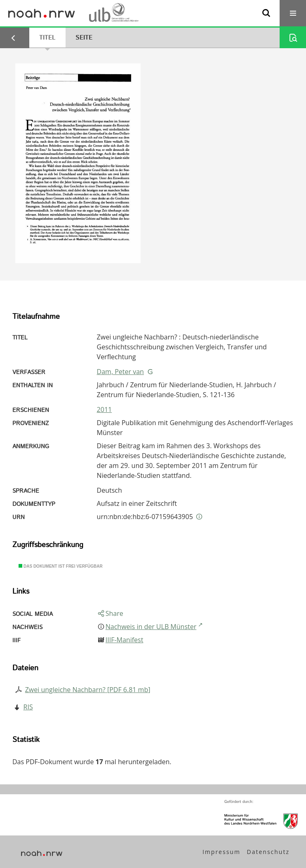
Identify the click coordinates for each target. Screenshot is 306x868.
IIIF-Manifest (125, 640)
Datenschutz (268, 852)
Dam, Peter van (120, 372)
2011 (105, 409)
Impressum (221, 852)
